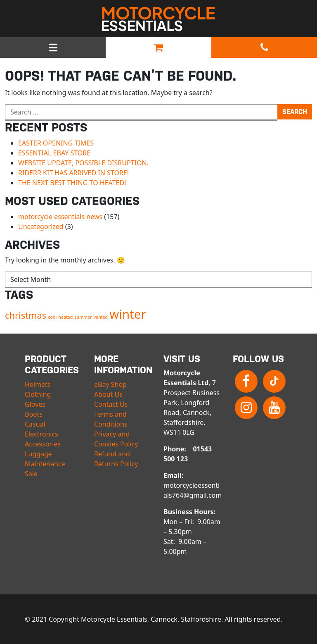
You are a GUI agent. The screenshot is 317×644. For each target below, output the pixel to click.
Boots (34, 414)
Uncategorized (41, 227)
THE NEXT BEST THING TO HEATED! (72, 183)
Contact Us (111, 404)
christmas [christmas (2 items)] (26, 315)
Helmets (38, 384)
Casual (35, 424)
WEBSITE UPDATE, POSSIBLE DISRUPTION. (83, 163)
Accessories (43, 444)
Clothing (38, 394)
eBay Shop (110, 384)
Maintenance (45, 464)
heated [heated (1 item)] (65, 317)
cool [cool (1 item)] (52, 317)
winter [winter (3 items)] (128, 314)
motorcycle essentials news (60, 217)
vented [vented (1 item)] (101, 317)
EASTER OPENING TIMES (56, 143)
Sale (31, 474)
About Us (108, 394)
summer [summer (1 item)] (83, 317)
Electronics (41, 434)
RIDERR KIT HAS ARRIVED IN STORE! (73, 173)
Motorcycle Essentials (158, 19)
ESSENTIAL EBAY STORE (54, 153)
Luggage (38, 454)
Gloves (35, 404)
